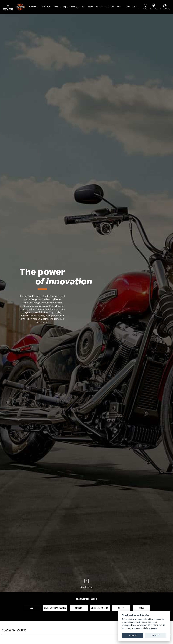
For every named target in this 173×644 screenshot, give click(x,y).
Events (90, 7)
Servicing (74, 7)
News (83, 7)
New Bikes (34, 7)
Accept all (133, 635)
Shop (64, 7)
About (120, 7)
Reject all (156, 635)
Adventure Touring (100, 608)
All (32, 608)
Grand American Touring (55, 608)
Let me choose (151, 628)
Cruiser (79, 608)
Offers (56, 7)
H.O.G (111, 7)
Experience (101, 7)
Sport (121, 608)
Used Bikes (46, 7)
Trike (141, 608)
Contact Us (130, 7)
